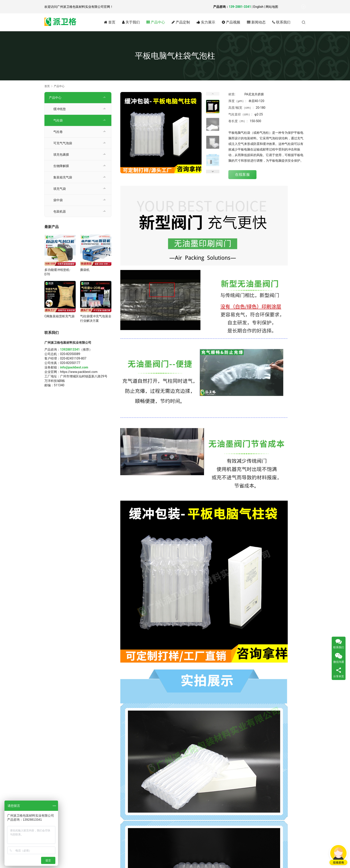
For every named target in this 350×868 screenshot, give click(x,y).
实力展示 (206, 22)
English (258, 7)
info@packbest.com (74, 367)
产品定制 (181, 22)
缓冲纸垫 (60, 109)
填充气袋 (60, 189)
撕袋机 (85, 270)
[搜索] (304, 22)
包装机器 (60, 211)
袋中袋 (58, 200)
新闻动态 (256, 22)
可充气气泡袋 (63, 143)
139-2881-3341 (240, 7)
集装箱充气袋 (63, 177)
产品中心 (156, 22)
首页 (110, 22)
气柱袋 (58, 120)
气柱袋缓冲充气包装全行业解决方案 (96, 318)
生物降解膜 (61, 166)
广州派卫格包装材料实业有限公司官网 (83, 7)
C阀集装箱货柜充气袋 (59, 316)
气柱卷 (58, 132)
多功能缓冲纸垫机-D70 (57, 272)
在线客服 (242, 175)
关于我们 (131, 22)
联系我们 (281, 22)
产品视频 (231, 22)
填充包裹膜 (61, 155)
